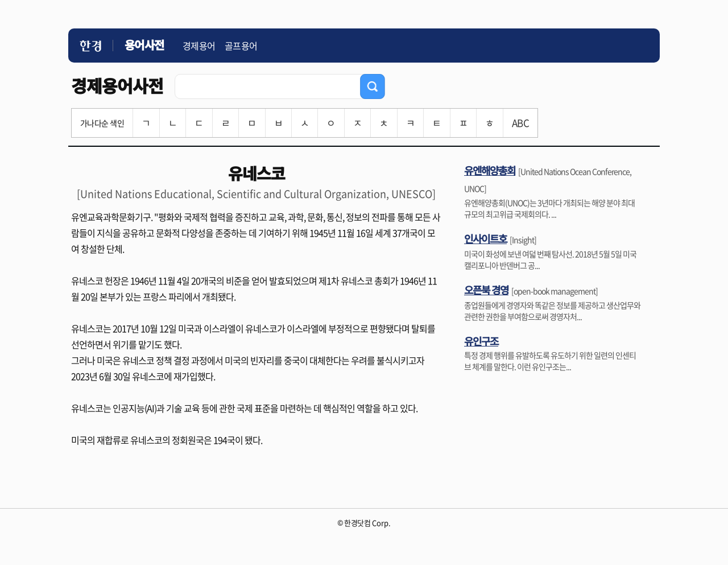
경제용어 (199, 46)
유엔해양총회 (490, 170)
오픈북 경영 (486, 290)
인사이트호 (485, 238)
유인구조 (481, 341)
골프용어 (241, 46)
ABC (520, 123)
